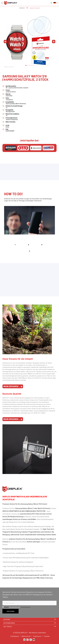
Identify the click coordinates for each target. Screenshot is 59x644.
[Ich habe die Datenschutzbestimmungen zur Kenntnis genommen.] (3, 607)
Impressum (37, 636)
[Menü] (2, 3)
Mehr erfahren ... (13, 386)
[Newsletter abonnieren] (10, 611)
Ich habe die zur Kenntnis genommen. (17, 607)
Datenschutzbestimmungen (15, 607)
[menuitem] (2, 3)
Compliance (15, 636)
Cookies (47, 636)
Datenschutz (26, 636)
